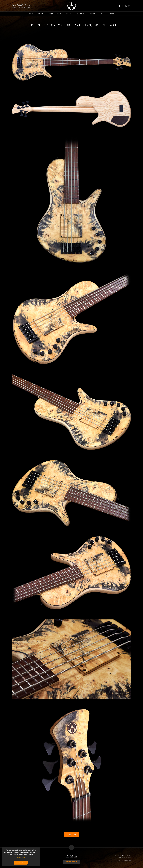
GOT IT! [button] (21, 863)
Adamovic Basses (72, 6)
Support (92, 14)
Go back (72, 835)
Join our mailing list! (72, 862)
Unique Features (55, 14)
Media (103, 14)
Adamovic (21, 5)
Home (31, 14)
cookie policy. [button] (21, 857)
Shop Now (80, 14)
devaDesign (127, 860)
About (69, 14)
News (112, 14)
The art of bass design (21, 7)
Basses (40, 14)
